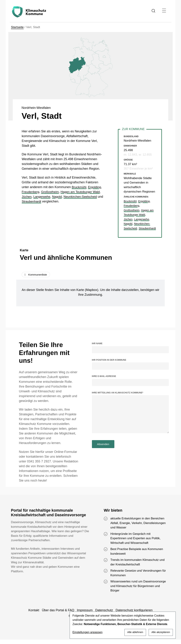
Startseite (17, 27)
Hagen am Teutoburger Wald (82, 192)
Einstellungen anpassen (87, 632)
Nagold (58, 197)
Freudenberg (31, 192)
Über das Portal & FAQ (58, 615)
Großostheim (51, 192)
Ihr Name (97, 348)
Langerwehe (43, 197)
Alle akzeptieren (160, 632)
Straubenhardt (38, 201)
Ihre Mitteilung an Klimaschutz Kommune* (118, 397)
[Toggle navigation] (164, 11)
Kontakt (34, 615)
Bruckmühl (79, 187)
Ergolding (95, 187)
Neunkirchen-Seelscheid (82, 197)
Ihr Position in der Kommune (109, 364)
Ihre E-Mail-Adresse (104, 381)
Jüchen (27, 197)
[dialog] (123, 625)
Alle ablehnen (133, 632)
